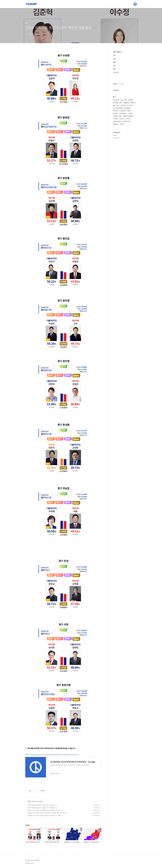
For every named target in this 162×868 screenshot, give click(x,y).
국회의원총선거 (117, 121)
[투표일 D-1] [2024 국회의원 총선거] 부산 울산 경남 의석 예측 (47, 813)
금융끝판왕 (126, 103)
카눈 (122, 100)
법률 (114, 62)
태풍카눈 (116, 124)
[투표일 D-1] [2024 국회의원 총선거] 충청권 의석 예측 (44, 810)
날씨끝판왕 (127, 108)
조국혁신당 (116, 100)
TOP (135, 861)
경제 (114, 59)
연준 (120, 103)
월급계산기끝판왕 (128, 116)
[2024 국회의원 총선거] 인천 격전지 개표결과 (41, 805)
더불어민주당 (127, 121)
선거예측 (130, 100)
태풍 (125, 100)
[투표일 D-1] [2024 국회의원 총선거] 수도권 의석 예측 (44, 815)
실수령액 (123, 105)
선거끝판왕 (122, 111)
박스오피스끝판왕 (118, 108)
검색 (130, 4)
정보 (114, 69)
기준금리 (130, 113)
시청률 (115, 116)
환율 (114, 105)
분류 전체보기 (117, 52)
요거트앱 (116, 72)
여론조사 (133, 103)
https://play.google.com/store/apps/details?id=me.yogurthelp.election (52, 754)
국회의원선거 (123, 113)
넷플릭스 (129, 111)
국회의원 (116, 113)
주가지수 (128, 119)
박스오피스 (130, 105)
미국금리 (122, 119)
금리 (118, 105)
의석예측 (116, 119)
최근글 (115, 84)
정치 (29, 801)
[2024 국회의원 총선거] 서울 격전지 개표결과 (41, 808)
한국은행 (116, 103)
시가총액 (122, 124)
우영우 (120, 116)
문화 (114, 66)
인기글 (121, 84)
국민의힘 (116, 111)
